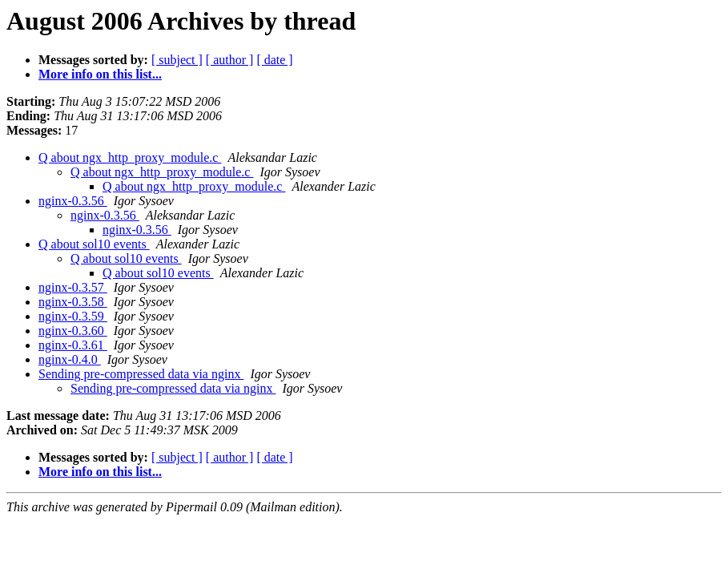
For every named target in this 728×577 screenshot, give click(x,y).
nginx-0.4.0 (70, 359)
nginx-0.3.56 (73, 201)
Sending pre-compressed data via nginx (141, 374)
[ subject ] (177, 60)
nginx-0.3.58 (73, 302)
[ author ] (230, 60)
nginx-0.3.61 (73, 345)
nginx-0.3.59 (73, 316)
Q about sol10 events (94, 244)
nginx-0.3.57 (73, 287)
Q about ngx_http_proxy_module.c (130, 157)
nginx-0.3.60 (73, 331)
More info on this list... (100, 74)
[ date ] (274, 60)
